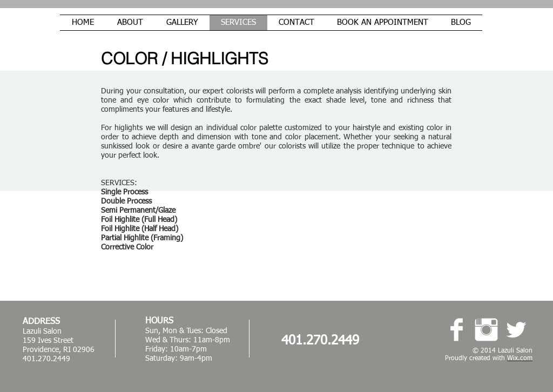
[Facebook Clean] (457, 330)
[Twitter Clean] (516, 330)
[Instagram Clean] (486, 330)
